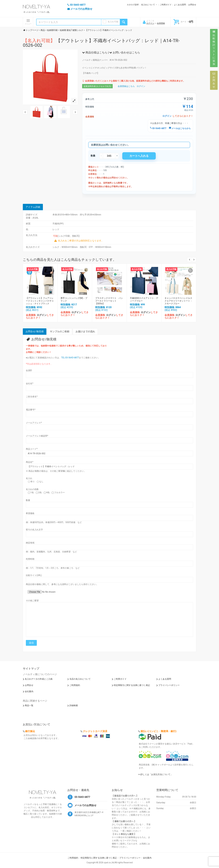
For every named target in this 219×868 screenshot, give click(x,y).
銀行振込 (30, 731)
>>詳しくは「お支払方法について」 (155, 774)
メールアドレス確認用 (37, 436)
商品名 (30, 462)
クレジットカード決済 (95, 731)
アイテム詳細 (33, 207)
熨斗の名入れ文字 (34, 530)
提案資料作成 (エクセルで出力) (97, 86)
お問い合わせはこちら (125, 52)
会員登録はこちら (126, 86)
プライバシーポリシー (169, 685)
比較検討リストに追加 (214, 48)
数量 (28, 500)
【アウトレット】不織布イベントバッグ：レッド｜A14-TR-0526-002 (101, 43)
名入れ (29, 478)
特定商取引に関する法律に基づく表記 (132, 685)
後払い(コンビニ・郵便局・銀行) (158, 731)
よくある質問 (180, 5)
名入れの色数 (32, 489)
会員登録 (161, 23)
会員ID (29, 370)
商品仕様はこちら (95, 52)
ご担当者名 (32, 397)
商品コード (32, 449)
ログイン (150, 23)
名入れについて (148, 5)
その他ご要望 (32, 601)
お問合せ (192, 5)
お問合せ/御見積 (35, 331)
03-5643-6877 (158, 128)
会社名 (30, 383)
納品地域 (30, 543)
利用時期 (30, 559)
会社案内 (29, 691)
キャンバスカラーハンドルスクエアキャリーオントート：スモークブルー (178, 301)
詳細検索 (74, 705)
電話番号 (31, 410)
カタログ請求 (133, 5)
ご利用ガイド (166, 5)
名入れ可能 (113, 22)
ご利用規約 (75, 685)
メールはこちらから (180, 128)
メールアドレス (34, 423)
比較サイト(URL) (34, 575)
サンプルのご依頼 (60, 331)
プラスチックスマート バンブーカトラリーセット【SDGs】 (109, 301)
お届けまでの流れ (85, 331)
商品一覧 (29, 705)
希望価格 (30, 513)
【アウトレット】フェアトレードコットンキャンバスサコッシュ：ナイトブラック (40, 301)
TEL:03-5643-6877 (70, 358)
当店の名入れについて (80, 679)
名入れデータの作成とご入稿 (39, 679)
